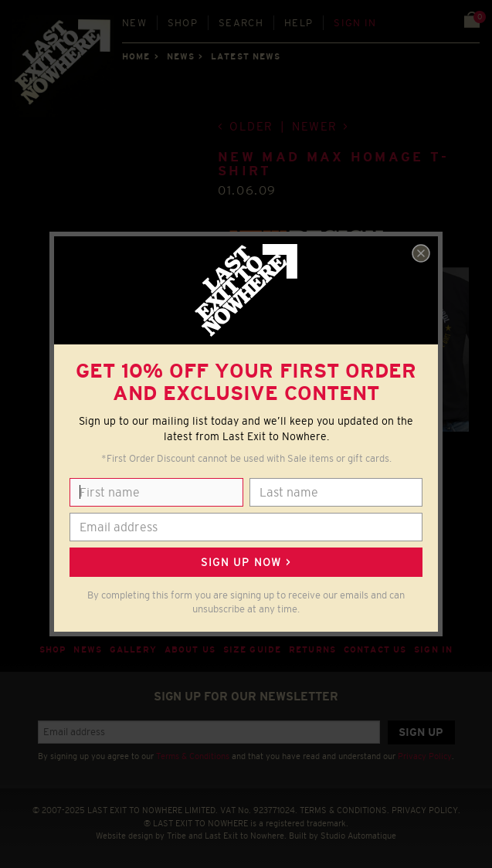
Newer (315, 126)
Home (136, 56)
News (181, 56)
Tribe (176, 836)
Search (241, 23)
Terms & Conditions (193, 756)
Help (299, 23)
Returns (312, 649)
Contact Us (375, 649)
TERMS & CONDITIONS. (344, 810)
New (134, 23)
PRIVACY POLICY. (426, 810)
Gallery (133, 649)
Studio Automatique (358, 836)
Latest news (246, 56)
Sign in (355, 23)
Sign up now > (246, 562)
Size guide (252, 649)
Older (251, 126)
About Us (190, 649)
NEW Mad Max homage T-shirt (333, 164)
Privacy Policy (425, 756)
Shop (183, 23)
